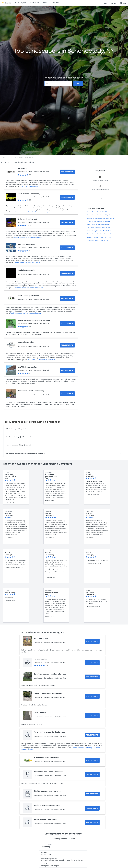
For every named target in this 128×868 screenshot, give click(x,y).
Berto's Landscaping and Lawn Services (50, 674)
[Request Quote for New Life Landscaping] (67, 248)
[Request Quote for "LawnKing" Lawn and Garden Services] (92, 735)
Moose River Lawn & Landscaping (31, 391)
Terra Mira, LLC (23, 169)
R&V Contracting (41, 638)
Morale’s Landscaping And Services (48, 693)
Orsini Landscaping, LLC (27, 219)
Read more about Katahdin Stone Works (29, 288)
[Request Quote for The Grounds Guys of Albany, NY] (92, 760)
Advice (45, 3)
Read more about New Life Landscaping (29, 262)
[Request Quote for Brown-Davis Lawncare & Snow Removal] (67, 324)
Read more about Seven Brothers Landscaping (32, 212)
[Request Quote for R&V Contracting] (92, 641)
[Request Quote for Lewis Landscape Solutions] (67, 298)
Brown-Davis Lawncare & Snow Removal (34, 320)
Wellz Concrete (40, 713)
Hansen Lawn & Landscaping (46, 820)
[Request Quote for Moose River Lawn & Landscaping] (67, 394)
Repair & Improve (21, 3)
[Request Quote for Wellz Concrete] (92, 716)
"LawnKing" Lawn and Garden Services (49, 732)
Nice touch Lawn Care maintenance (48, 772)
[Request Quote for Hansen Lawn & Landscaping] (92, 822)
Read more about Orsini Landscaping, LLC (28, 237)
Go (78, 83)
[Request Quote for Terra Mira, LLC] (67, 172)
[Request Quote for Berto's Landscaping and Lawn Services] (92, 677)
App (105, 4)
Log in (123, 3)
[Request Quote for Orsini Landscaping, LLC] (67, 223)
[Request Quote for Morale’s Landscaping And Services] (92, 696)
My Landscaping (41, 659)
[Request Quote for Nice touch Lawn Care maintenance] (92, 775)
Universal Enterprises (26, 342)
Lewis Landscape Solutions (28, 296)
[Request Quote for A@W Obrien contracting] (67, 370)
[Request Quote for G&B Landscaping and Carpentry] (92, 794)
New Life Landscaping (26, 244)
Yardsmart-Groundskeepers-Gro (47, 805)
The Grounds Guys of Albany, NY (47, 757)
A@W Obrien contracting (27, 367)
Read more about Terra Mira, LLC (31, 187)
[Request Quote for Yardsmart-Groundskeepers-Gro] (92, 808)
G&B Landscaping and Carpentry (47, 791)
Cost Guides (35, 3)
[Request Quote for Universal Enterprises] (67, 345)
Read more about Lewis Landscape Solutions (26, 313)
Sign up (113, 4)
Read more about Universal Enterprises (41, 360)
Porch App (55, 3)
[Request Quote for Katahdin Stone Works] (67, 273)
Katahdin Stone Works (26, 270)
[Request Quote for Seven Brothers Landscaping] (67, 197)
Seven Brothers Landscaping (29, 194)
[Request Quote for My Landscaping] (92, 663)
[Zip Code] (58, 83)
